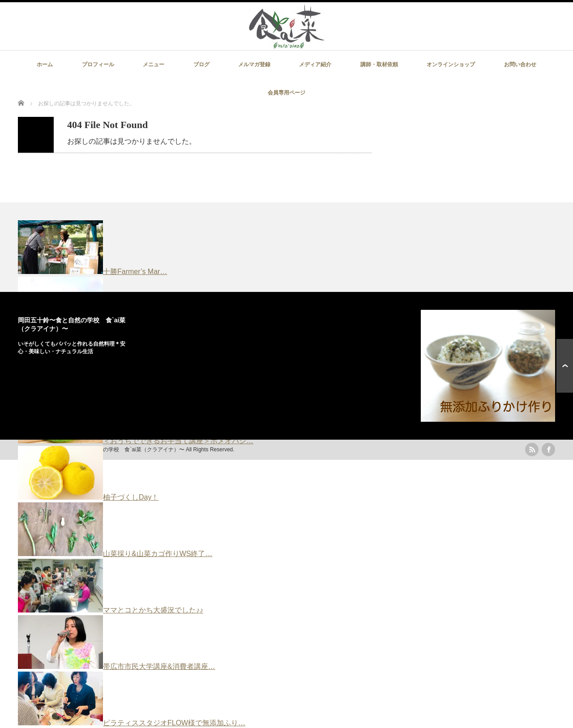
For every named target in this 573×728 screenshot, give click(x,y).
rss (532, 450)
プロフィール (98, 64)
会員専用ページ (286, 93)
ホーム (45, 64)
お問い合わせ (520, 64)
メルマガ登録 (254, 64)
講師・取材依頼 (379, 64)
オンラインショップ (451, 64)
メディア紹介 (315, 64)
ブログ (201, 64)
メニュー (154, 64)
